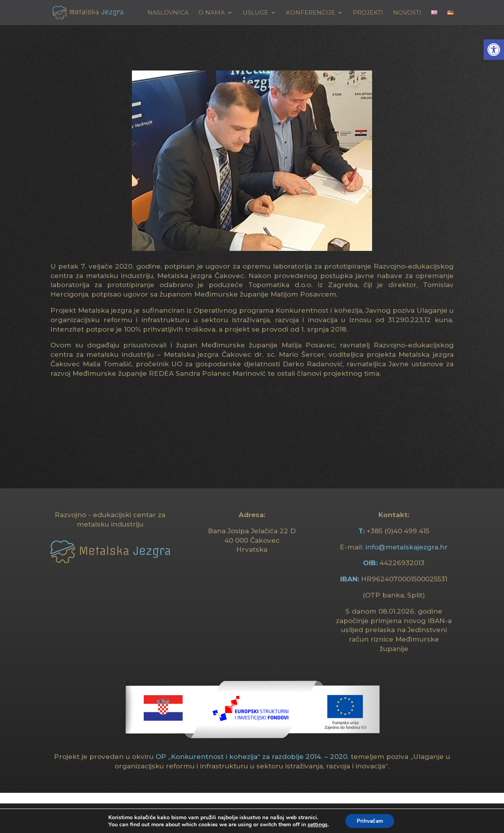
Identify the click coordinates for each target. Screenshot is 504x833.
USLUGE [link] (255, 13)
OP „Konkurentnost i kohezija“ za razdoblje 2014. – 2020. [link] (252, 757)
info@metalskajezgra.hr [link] (407, 547)
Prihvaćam (370, 821)
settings (316, 824)
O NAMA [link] (212, 13)
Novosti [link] (407, 13)
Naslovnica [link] (168, 13)
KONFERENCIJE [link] (310, 13)
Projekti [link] (368, 13)
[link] (494, 50)
